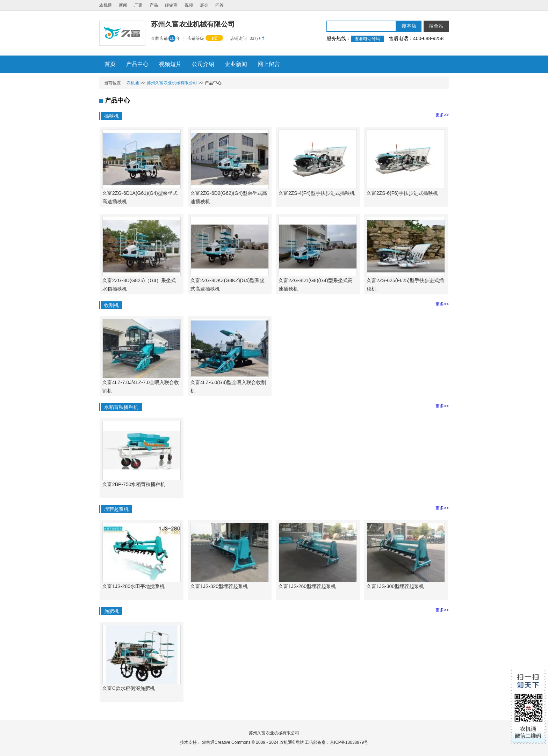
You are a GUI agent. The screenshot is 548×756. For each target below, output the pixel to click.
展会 (204, 5)
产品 (154, 5)
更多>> (442, 115)
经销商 (171, 5)
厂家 (138, 5)
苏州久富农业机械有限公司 (172, 83)
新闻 (123, 5)
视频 (189, 5)
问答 (219, 5)
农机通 (106, 5)
